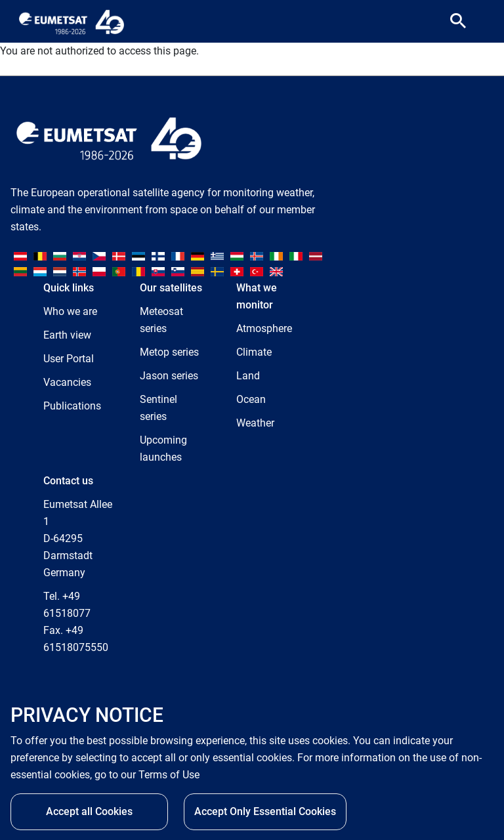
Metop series (169, 352)
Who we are (70, 311)
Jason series (169, 376)
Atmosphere (264, 328)
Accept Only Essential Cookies (265, 811)
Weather (255, 423)
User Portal (69, 359)
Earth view (67, 335)
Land (248, 376)
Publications (72, 406)
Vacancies (67, 382)
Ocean (251, 399)
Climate (254, 352)
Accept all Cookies (89, 811)
